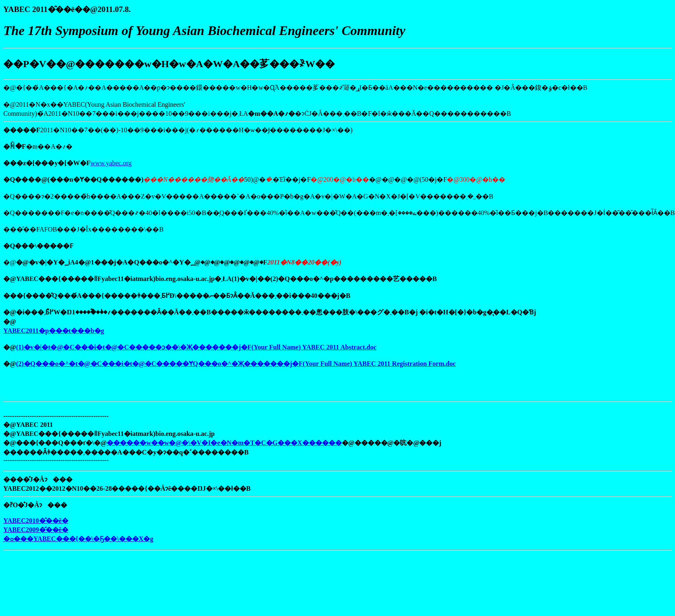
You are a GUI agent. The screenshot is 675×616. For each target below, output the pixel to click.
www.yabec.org (111, 163)
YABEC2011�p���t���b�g (54, 331)
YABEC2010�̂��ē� (36, 521)
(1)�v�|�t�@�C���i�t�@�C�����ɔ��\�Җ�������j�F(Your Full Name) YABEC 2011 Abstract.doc (196, 347)
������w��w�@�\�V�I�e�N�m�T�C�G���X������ (224, 443)
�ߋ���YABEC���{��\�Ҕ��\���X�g (78, 539)
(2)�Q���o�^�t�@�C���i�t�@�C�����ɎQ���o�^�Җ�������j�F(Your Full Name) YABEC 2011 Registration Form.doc (236, 364)
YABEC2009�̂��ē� (36, 530)
